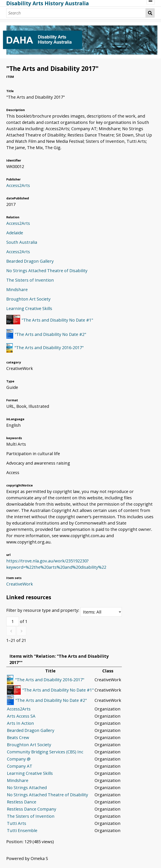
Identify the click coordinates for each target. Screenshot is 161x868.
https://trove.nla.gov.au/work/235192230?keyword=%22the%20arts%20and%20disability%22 (56, 564)
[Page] (13, 621)
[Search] (76, 13)
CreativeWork (20, 584)
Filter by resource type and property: (64, 610)
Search (150, 13)
